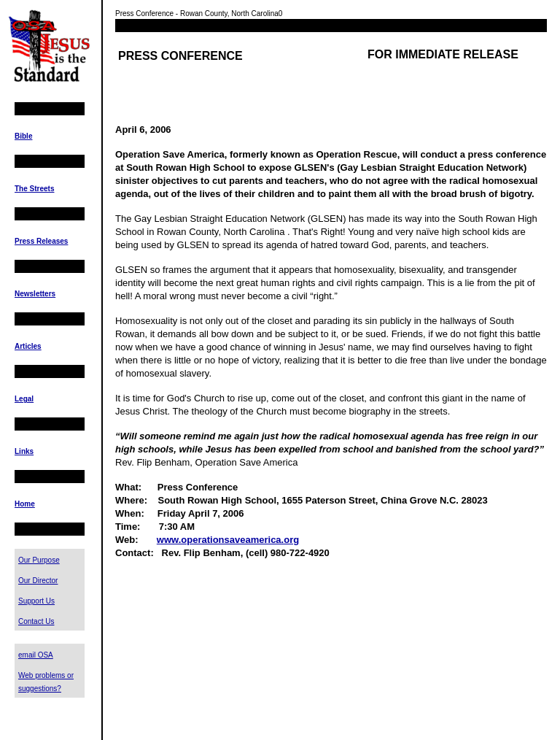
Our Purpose (39, 560)
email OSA (36, 655)
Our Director (38, 581)
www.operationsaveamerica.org (228, 540)
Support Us (36, 601)
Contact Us (36, 621)
